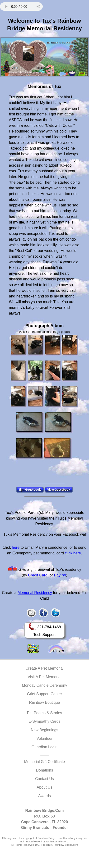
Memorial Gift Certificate (45, 762)
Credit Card (38, 575)
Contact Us (44, 779)
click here (73, 553)
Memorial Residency (35, 593)
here (16, 547)
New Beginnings (45, 730)
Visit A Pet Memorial (45, 677)
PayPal (60, 575)
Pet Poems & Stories (45, 713)
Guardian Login (44, 747)
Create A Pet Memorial (44, 668)
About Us (45, 787)
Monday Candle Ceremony (44, 685)
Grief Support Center (45, 694)
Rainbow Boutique (45, 702)
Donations (44, 770)
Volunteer (45, 738)
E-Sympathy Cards (44, 721)
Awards (44, 796)
